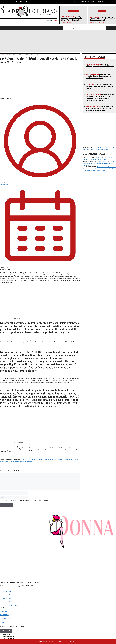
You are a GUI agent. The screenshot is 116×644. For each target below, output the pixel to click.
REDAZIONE (100, 1)
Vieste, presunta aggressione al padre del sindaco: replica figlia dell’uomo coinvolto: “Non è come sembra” (71, 19)
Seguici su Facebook (9, 591)
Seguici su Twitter (8, 598)
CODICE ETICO (4, 615)
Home (2, 54)
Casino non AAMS (5, 635)
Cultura (6, 54)
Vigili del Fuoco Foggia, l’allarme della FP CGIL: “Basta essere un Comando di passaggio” (102, 19)
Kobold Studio (74, 642)
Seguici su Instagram (9, 595)
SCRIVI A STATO (6, 631)
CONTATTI (76, 1)
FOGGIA (17, 28)
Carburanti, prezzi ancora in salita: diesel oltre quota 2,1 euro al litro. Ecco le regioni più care (100, 76)
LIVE (84, 122)
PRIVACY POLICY (5, 619)
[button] (11, 28)
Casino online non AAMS (7, 637)
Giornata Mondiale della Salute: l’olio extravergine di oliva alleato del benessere (100, 86)
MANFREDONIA (26, 28)
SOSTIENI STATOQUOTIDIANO (88, 1)
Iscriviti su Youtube (9, 602)
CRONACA (35, 28)
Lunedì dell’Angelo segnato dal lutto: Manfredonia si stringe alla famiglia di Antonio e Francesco (100, 108)
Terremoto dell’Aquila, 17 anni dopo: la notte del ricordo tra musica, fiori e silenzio (100, 66)
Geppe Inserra (4, 185)
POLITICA (42, 28)
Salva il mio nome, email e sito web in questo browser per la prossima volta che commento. (25, 500)
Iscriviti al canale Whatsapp (11, 605)
